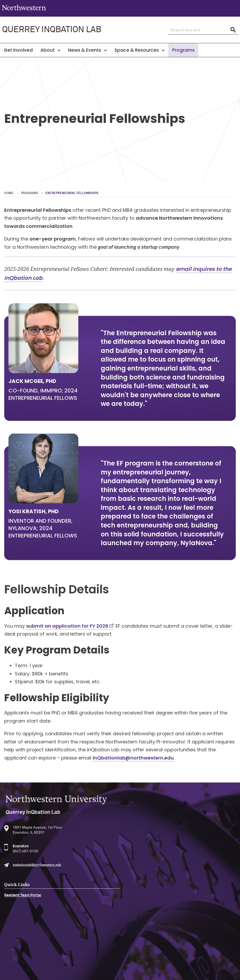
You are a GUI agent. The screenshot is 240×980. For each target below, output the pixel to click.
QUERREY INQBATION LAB (52, 30)
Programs (183, 50)
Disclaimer (99, 960)
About (50, 50)
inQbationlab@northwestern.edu (133, 770)
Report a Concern (165, 960)
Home (9, 193)
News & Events (87, 50)
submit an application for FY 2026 (67, 638)
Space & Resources (140, 50)
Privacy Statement (129, 960)
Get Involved (18, 50)
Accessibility (74, 960)
